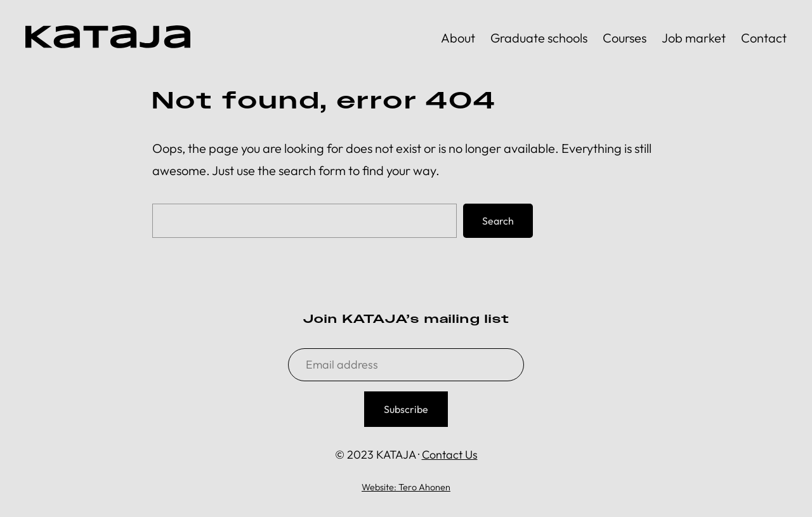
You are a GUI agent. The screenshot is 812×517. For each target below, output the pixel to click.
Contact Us (450, 455)
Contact (764, 38)
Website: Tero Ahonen (406, 487)
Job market (694, 38)
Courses (625, 38)
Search (498, 221)
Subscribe (406, 409)
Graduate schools (539, 38)
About (458, 38)
